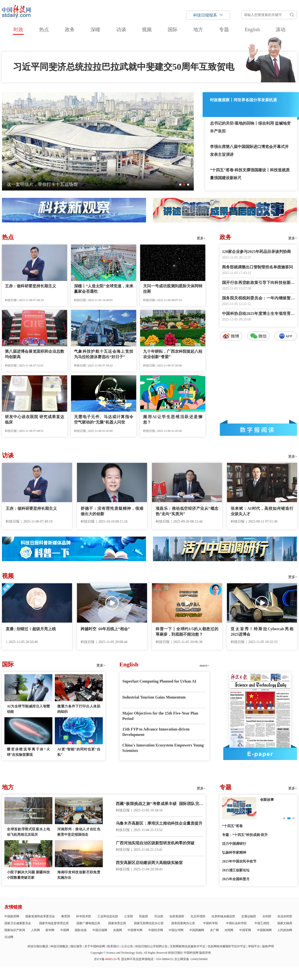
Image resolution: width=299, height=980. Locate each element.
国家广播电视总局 (88, 923)
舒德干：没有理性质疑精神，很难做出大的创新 (112, 511)
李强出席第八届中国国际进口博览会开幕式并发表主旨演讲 (249, 151)
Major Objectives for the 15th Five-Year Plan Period (160, 716)
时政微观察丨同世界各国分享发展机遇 (243, 100)
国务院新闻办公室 (183, 923)
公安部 (129, 916)
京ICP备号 (107, 959)
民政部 (144, 916)
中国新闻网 (264, 930)
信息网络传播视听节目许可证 (227, 946)
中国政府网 (12, 916)
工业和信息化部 (108, 916)
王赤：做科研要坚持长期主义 (30, 286)
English (252, 29)
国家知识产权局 (15, 930)
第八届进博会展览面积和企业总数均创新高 (35, 354)
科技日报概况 (59, 946)
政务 (70, 29)
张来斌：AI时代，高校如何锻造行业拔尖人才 (262, 511)
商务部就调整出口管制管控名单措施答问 (257, 267)
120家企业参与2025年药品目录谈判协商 (256, 252)
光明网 (229, 930)
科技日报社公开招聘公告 (151, 946)
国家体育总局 (117, 923)
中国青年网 (135, 930)
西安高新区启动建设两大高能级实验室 (149, 863)
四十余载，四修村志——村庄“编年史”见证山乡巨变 (58, 184)
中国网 (65, 930)
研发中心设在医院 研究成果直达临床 (35, 419)
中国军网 (245, 930)
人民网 (35, 930)
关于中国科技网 (95, 946)
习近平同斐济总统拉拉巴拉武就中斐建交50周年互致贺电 (124, 67)
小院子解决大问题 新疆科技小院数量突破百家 (28, 875)
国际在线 (81, 930)
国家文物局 (285, 923)
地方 (198, 29)
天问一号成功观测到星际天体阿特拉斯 (173, 289)
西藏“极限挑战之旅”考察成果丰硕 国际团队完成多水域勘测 (159, 804)
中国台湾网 (176, 930)
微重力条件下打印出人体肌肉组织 (79, 709)
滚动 (281, 29)
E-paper (260, 754)
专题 (224, 29)
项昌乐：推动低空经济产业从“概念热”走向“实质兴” (187, 511)
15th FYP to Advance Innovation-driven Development (156, 732)
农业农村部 (285, 916)
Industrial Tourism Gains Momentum (154, 697)
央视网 (118, 930)
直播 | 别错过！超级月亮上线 (31, 629)
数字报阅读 (258, 430)
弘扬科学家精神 (234, 853)
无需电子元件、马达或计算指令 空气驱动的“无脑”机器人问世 (104, 419)
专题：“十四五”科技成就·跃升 (245, 835)
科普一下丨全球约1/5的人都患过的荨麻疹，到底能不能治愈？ (187, 632)
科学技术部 (84, 916)
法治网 (9, 937)
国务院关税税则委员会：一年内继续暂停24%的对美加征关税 (258, 299)
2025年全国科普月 (236, 879)
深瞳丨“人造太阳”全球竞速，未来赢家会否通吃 (104, 289)
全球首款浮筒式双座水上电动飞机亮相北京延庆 (28, 832)
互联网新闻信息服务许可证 (188, 946)
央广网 (214, 930)
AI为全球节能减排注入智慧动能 (28, 709)
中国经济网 (156, 930)
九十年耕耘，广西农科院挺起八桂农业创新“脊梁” (173, 354)
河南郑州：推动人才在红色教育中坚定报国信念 (79, 832)
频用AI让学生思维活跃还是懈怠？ (173, 419)
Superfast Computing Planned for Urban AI (159, 681)
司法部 (159, 916)
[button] (180, 185)
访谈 (121, 29)
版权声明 (268, 946)
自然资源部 (177, 916)
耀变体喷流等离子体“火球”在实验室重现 (28, 752)
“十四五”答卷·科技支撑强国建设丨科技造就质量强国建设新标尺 (250, 174)
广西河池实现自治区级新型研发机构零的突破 (155, 843)
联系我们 (113, 946)
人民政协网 (285, 930)
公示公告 (127, 946)
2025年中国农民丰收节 (239, 861)
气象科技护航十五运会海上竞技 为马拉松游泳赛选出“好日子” (104, 354)
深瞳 (95, 29)
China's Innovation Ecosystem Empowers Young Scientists (163, 748)
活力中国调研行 (234, 844)
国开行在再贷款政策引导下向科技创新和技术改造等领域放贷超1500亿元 (258, 283)
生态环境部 (198, 916)
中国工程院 (262, 923)
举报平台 (254, 946)
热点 (44, 29)
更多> (201, 238)
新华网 (50, 930)
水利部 (267, 916)
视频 (147, 29)
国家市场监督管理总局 (54, 923)
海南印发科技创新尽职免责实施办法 (79, 875)
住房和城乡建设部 (223, 916)
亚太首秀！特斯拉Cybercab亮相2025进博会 (262, 632)
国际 (173, 29)
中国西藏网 (197, 930)
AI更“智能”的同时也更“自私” (79, 752)
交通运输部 (249, 916)
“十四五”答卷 (232, 826)
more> (204, 666)
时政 (18, 29)
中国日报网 (100, 930)
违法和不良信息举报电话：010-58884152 (147, 959)
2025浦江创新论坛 (236, 870)
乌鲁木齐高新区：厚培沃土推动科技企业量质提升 (159, 823)
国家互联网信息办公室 (149, 923)
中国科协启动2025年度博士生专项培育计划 (258, 314)
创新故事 (267, 800)
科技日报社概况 (38, 946)
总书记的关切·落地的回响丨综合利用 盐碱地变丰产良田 (250, 127)
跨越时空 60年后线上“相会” (105, 629)
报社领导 (76, 946)
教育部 (66, 916)
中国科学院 (210, 923)
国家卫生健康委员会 (18, 923)
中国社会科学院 (236, 923)
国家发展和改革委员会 (40, 916)
